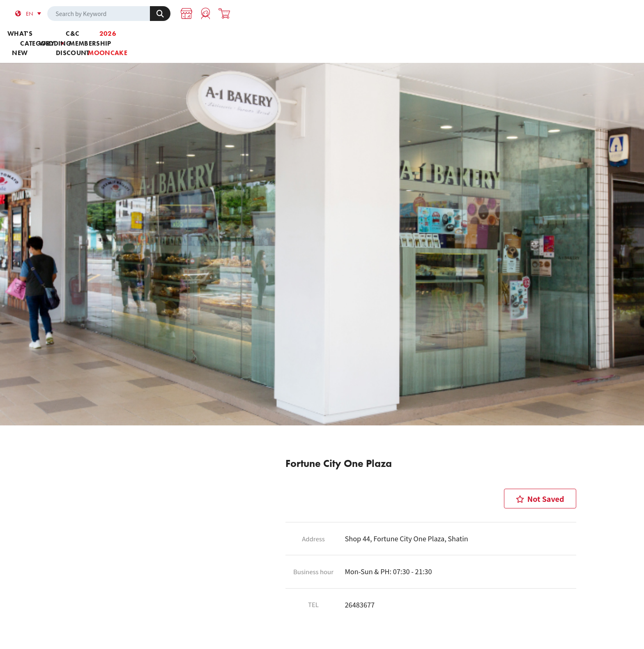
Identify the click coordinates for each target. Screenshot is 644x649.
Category (225, 37)
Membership (419, 37)
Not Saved (540, 472)
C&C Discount (354, 37)
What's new (160, 37)
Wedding (290, 37)
